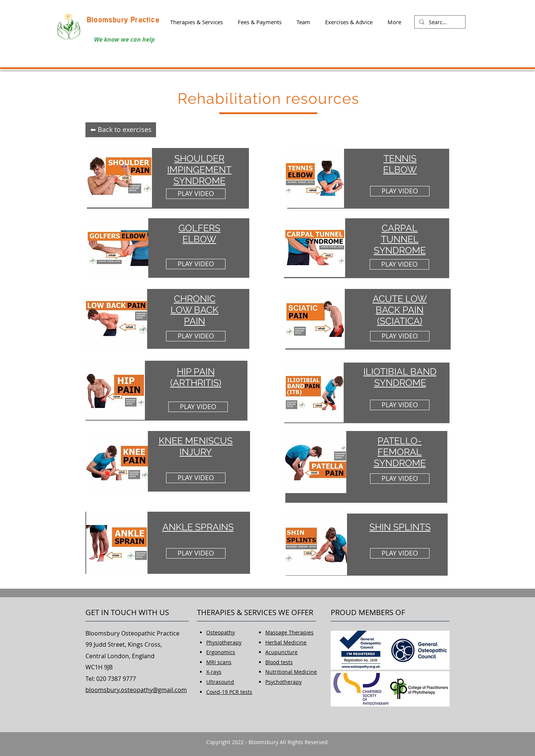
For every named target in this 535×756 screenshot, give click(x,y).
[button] (197, 22)
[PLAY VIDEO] (196, 194)
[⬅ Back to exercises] (121, 130)
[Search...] (439, 22)
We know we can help (124, 39)
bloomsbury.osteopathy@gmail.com (136, 690)
